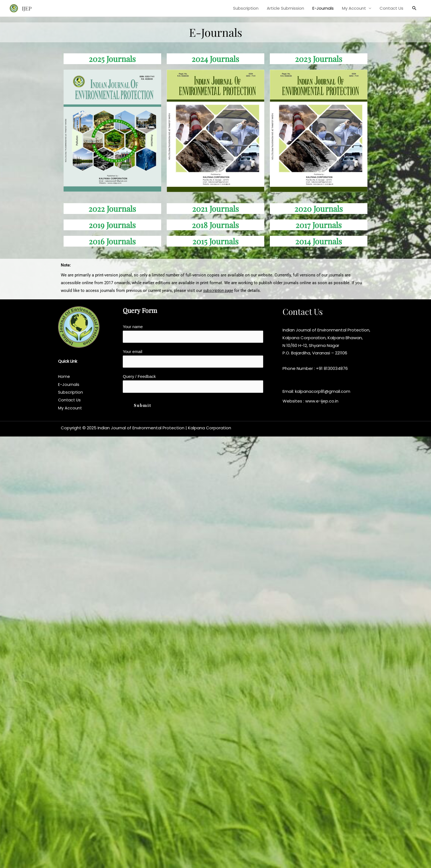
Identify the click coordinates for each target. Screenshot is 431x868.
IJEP (27, 8)
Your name (193, 334)
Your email (193, 360)
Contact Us (391, 8)
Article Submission (285, 8)
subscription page (220, 291)
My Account (354, 8)
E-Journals (323, 8)
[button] (414, 8)
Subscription (246, 8)
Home (64, 377)
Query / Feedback (193, 385)
